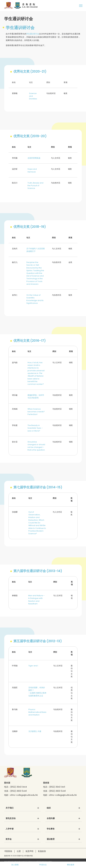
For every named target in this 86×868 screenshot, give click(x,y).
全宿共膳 (51, 818)
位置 (19, 851)
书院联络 (8, 851)
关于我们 (10, 808)
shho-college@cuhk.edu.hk (24, 795)
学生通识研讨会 (33, 34)
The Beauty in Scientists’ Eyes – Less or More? (35, 428)
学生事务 (51, 829)
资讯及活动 (11, 818)
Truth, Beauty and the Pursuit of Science (35, 186)
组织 (49, 808)
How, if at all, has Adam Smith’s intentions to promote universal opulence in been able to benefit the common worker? (36, 373)
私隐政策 (42, 851)
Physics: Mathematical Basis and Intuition (37, 712)
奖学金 (9, 839)
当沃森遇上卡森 (35, 731)
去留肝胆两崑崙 (34, 158)
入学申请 (10, 829)
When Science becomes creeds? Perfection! (36, 412)
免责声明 (29, 851)
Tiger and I (33, 666)
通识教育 (51, 839)
